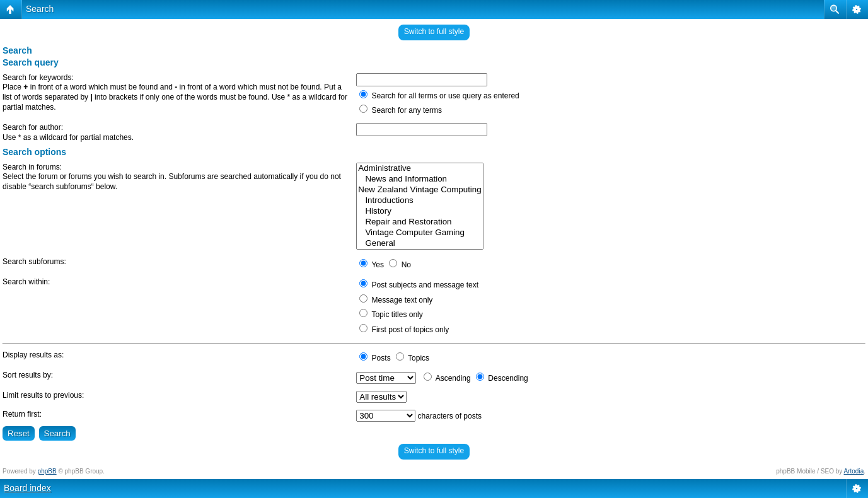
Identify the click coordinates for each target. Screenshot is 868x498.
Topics (413, 358)
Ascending (447, 378)
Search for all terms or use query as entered (439, 96)
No (400, 265)
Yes (372, 265)
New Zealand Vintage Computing (420, 190)
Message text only (396, 300)
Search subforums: (34, 262)
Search (40, 9)
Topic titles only (391, 315)
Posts (375, 358)
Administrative (420, 169)
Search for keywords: (38, 78)
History (420, 211)
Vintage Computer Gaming (420, 233)
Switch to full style (434, 32)
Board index (27, 488)
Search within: (26, 282)
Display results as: (33, 355)
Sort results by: (28, 375)
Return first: (22, 414)
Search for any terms (401, 110)
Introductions (420, 201)
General (420, 244)
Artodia (854, 471)
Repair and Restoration (420, 222)
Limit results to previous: (43, 395)
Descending (502, 378)
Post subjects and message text (419, 285)
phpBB (47, 471)
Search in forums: (32, 167)
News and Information (420, 179)
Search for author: (33, 127)
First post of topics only (404, 330)
